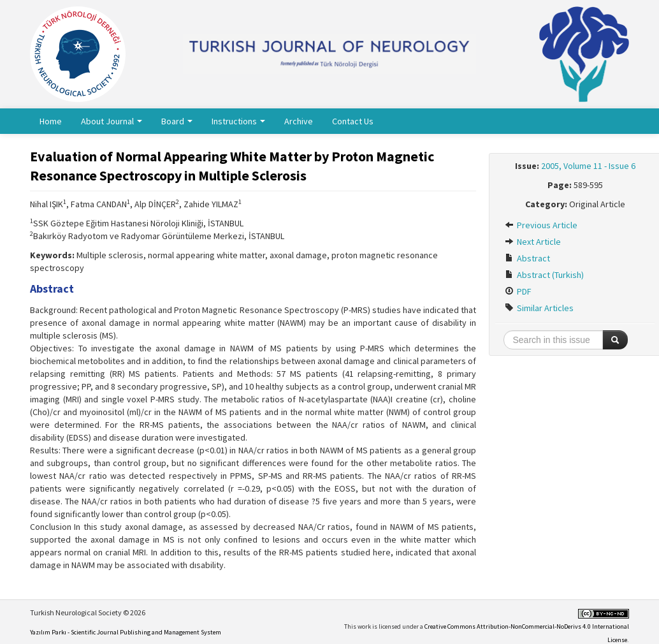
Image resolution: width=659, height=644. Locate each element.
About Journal (112, 121)
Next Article (533, 242)
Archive (299, 121)
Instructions (238, 121)
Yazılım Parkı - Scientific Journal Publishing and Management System (126, 632)
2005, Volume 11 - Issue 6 (588, 166)
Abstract (527, 258)
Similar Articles (539, 308)
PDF (518, 291)
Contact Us (353, 121)
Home (51, 121)
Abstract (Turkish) (544, 275)
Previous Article (541, 225)
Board (177, 121)
